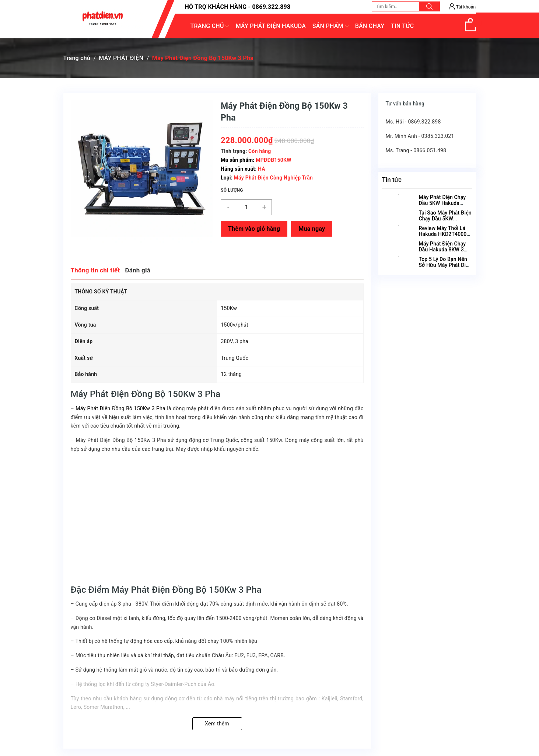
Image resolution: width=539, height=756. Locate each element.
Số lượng (232, 190)
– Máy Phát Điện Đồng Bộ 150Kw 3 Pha (118, 408)
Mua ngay (312, 229)
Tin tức (392, 180)
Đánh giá (138, 270)
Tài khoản (462, 7)
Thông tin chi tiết (95, 270)
